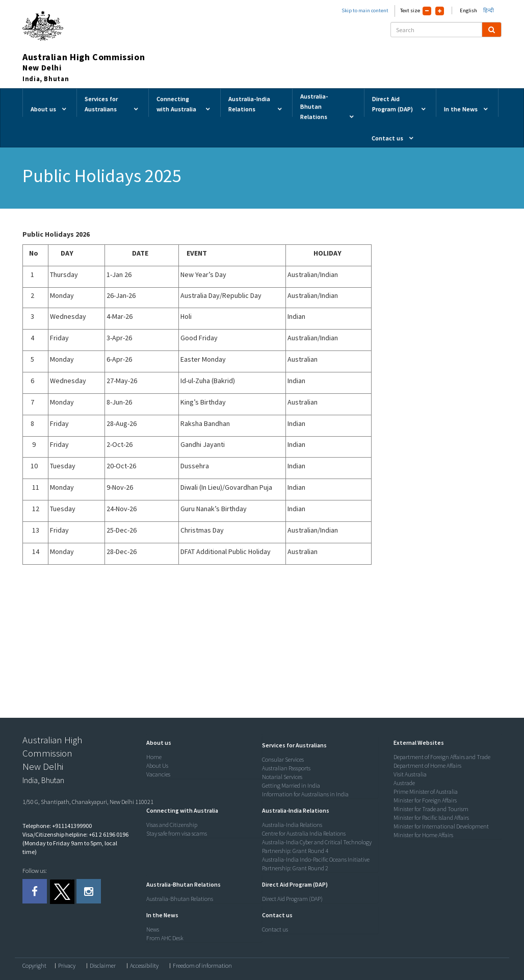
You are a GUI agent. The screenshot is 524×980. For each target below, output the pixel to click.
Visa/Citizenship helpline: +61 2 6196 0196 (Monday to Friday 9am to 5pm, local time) (75, 843)
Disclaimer (103, 966)
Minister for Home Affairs (423, 835)
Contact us (275, 929)
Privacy (67, 966)
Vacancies (158, 774)
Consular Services (283, 759)
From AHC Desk (165, 938)
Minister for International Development (441, 826)
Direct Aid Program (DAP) (292, 899)
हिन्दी (489, 10)
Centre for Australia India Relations (304, 833)
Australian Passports (286, 768)
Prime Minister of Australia (426, 791)
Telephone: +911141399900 (57, 826)
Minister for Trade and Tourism (431, 809)
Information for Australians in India (305, 794)
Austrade (404, 783)
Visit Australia (410, 774)
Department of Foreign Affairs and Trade (442, 757)
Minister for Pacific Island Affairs (431, 818)
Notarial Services (282, 777)
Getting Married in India (291, 785)
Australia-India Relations (292, 825)
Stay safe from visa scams (177, 833)
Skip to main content (365, 10)
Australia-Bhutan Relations (180, 899)
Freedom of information (202, 966)
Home (154, 757)
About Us (157, 765)
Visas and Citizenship (172, 825)
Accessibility (144, 966)
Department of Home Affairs (427, 765)
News (153, 929)
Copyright (34, 966)
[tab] (202, 743)
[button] (156, 743)
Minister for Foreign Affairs (425, 800)
